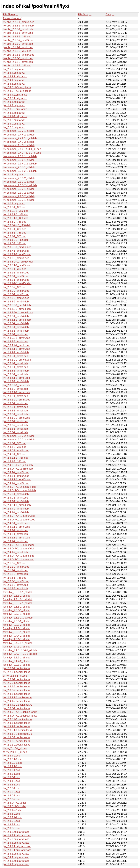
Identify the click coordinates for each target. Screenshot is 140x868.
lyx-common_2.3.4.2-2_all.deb (20, 164)
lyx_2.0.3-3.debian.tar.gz (17, 741)
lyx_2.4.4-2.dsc (11, 756)
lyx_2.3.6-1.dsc (11, 777)
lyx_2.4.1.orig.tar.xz (14, 80)
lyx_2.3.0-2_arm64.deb (16, 323)
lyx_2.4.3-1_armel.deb (15, 534)
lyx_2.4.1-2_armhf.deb (15, 541)
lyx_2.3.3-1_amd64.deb (16, 276)
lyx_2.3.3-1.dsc (11, 770)
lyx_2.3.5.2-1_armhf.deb (17, 338)
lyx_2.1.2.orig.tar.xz (14, 175)
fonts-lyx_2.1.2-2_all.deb (17, 661)
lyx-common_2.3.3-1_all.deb (19, 182)
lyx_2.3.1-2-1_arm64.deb (17, 360)
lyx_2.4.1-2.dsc (11, 781)
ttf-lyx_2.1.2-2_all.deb (15, 748)
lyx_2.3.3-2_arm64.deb (16, 302)
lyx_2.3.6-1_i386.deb (15, 229)
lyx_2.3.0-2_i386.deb (15, 243)
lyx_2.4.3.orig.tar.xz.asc (16, 861)
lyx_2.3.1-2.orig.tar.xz (15, 116)
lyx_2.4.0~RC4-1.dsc (15, 806)
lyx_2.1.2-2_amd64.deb (16, 567)
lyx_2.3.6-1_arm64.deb (16, 331)
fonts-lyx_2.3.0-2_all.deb (17, 621)
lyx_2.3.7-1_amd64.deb (16, 251)
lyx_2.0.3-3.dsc (11, 828)
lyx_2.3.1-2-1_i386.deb (16, 240)
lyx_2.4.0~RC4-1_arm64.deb (19, 516)
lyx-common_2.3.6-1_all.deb (19, 160)
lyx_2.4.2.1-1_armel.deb (16, 538)
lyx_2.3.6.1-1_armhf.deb (17, 349)
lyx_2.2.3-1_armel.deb (15, 429)
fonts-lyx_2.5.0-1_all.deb (17, 632)
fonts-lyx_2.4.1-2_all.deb (17, 647)
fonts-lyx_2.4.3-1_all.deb (17, 639)
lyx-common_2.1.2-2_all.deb (19, 436)
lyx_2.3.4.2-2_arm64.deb (17, 309)
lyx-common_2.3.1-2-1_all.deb (20, 185)
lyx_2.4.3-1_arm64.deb (16, 501)
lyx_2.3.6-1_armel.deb (15, 374)
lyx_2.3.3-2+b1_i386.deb (17, 225)
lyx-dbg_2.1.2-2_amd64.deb (19, 40)
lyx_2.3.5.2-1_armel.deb (16, 385)
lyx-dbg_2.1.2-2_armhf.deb (18, 47)
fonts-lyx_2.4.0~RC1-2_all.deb (20, 654)
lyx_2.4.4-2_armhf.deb (15, 530)
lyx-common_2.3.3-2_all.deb (19, 178)
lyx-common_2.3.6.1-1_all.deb (20, 156)
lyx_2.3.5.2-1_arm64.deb (17, 305)
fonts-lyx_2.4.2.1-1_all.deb (18, 643)
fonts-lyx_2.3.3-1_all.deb (17, 610)
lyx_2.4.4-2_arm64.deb (16, 509)
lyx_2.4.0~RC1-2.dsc (15, 803)
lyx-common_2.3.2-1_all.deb (19, 189)
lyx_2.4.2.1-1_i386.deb (16, 458)
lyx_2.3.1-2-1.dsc (13, 810)
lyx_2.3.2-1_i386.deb (15, 236)
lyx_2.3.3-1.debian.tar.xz (17, 723)
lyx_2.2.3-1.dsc (11, 788)
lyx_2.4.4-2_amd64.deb (16, 472)
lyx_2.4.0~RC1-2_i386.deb (18, 469)
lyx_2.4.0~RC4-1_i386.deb (18, 465)
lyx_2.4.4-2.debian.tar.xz (17, 687)
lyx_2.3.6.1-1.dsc (12, 759)
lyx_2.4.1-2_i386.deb (15, 461)
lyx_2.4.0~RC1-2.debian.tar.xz (20, 716)
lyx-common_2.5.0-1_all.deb (19, 131)
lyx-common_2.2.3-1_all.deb (19, 200)
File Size (83, 14)
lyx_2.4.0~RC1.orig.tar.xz (17, 91)
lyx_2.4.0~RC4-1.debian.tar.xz (20, 712)
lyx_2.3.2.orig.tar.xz (14, 120)
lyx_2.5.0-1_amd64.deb (16, 451)
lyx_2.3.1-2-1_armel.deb (17, 418)
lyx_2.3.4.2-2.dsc (12, 817)
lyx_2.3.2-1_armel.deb (15, 414)
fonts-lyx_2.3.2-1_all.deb (17, 614)
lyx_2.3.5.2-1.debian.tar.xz (18, 719)
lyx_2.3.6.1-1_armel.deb (16, 378)
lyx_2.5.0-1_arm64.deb (16, 494)
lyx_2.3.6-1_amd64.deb (16, 273)
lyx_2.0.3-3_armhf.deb (15, 585)
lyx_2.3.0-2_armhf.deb (15, 403)
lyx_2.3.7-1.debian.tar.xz (17, 679)
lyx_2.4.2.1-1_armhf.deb (17, 527)
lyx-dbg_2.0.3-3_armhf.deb (18, 58)
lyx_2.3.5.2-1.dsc (12, 763)
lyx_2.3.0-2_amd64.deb (16, 291)
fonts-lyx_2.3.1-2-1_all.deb (18, 618)
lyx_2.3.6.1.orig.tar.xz (15, 98)
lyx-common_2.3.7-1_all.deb (19, 167)
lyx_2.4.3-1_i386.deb (15, 454)
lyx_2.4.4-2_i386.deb (15, 447)
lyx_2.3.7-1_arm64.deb (16, 316)
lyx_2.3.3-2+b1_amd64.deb (18, 262)
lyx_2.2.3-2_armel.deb (15, 432)
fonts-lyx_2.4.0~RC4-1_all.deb (20, 650)
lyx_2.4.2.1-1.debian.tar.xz (18, 698)
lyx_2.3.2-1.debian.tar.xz (17, 726)
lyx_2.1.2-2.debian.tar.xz (17, 745)
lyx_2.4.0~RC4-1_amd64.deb (19, 490)
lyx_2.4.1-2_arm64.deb (16, 512)
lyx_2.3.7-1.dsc (11, 825)
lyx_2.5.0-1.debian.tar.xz (17, 683)
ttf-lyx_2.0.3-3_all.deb (15, 752)
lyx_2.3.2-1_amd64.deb (16, 280)
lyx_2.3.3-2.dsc (11, 814)
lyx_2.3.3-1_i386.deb (15, 233)
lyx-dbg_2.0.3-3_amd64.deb (19, 55)
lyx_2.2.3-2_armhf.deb (15, 421)
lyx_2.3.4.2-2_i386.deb (16, 214)
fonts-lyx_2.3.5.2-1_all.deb (18, 603)
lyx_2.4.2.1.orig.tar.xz (15, 77)
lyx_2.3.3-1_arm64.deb (16, 327)
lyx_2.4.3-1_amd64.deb (16, 476)
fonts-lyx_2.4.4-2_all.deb (17, 636)
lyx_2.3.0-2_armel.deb (15, 425)
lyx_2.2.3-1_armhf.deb (15, 407)
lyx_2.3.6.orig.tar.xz (14, 102)
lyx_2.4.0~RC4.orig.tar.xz (17, 87)
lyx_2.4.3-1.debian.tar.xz (17, 694)
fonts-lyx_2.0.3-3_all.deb (17, 665)
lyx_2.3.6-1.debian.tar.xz (17, 708)
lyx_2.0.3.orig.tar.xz (14, 204)
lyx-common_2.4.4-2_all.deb (19, 135)
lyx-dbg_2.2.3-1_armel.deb (18, 29)
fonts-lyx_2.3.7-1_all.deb (17, 658)
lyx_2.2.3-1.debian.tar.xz (17, 672)
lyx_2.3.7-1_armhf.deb (15, 334)
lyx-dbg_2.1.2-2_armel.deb (18, 44)
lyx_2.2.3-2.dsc (11, 799)
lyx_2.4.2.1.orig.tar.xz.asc (17, 846)
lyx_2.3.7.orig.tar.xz (14, 105)
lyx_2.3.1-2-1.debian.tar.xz (18, 734)
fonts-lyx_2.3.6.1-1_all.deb (18, 592)
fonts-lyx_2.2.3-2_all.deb (17, 625)
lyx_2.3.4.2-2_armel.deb (16, 392)
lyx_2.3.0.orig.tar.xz (14, 124)
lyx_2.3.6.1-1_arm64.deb (17, 320)
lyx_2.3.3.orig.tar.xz (14, 113)
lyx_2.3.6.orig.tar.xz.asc (16, 843)
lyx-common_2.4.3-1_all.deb (19, 145)
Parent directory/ (12, 18)
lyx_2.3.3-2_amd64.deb (16, 258)
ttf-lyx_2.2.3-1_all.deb (15, 676)
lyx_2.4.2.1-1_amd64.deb (17, 479)
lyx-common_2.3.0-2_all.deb (19, 193)
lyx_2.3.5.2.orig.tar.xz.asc (17, 836)
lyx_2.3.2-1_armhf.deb (15, 396)
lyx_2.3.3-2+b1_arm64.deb (18, 313)
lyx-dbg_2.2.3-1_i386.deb (17, 37)
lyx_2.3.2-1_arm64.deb (16, 352)
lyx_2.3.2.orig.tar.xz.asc (16, 832)
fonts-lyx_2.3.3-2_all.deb (17, 607)
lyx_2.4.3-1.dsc (11, 785)
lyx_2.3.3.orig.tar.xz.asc (16, 864)
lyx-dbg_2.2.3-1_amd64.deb (19, 22)
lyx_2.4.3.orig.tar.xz (14, 84)
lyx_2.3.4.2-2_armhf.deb (17, 345)
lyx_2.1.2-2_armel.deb (15, 574)
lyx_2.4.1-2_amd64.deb (16, 483)
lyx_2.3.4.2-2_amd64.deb (17, 254)
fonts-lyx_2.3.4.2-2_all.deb (18, 599)
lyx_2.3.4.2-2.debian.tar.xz (18, 705)
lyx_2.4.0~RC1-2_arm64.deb (19, 520)
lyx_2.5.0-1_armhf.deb (15, 498)
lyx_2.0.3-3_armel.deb (15, 589)
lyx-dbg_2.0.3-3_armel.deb (18, 62)
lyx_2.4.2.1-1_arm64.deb (17, 505)
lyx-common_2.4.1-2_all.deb (19, 142)
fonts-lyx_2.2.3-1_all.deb (17, 628)
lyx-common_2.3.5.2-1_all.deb (20, 171)
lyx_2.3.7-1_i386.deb (15, 207)
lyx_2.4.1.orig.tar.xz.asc (16, 854)
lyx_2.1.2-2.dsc (11, 792)
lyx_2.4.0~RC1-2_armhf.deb (19, 549)
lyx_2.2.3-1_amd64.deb (16, 294)
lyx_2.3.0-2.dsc (11, 821)
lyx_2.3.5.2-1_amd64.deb (17, 247)
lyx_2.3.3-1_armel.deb (15, 411)
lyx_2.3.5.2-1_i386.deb (16, 211)
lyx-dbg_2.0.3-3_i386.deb (17, 66)
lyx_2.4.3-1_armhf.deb (15, 523)
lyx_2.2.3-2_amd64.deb (16, 298)
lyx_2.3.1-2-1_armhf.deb (17, 400)
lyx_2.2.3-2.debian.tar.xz (17, 668)
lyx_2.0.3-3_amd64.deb (16, 581)
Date (108, 14)
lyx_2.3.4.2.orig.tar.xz (15, 95)
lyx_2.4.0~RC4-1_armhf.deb (19, 545)
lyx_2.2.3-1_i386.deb (15, 269)
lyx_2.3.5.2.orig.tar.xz (15, 109)
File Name (9, 14)
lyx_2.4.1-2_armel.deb (15, 552)
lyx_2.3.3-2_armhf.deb (15, 342)
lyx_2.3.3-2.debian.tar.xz (17, 690)
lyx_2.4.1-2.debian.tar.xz (17, 701)
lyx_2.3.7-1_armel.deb (15, 363)
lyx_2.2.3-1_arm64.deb (16, 371)
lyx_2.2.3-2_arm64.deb (16, 381)
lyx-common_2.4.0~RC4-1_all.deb (22, 149)
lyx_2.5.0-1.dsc (11, 796)
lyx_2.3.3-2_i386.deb (15, 222)
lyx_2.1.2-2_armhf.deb (15, 570)
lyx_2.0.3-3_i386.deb (15, 578)
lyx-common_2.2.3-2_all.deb (19, 196)
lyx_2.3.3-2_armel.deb (15, 389)
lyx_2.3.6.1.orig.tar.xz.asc (17, 850)
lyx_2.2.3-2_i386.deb (15, 287)
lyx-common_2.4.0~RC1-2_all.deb (22, 153)
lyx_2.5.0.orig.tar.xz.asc (16, 839)
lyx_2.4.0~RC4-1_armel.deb (19, 556)
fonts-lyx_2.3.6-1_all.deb (17, 596)
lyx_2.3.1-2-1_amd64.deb (17, 283)
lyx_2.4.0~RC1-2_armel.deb (19, 560)
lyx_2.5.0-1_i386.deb (15, 443)
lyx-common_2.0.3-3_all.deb (19, 440)
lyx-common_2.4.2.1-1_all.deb (20, 138)
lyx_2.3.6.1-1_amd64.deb (17, 265)
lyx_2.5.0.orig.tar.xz (14, 69)
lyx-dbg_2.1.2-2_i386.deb (17, 51)
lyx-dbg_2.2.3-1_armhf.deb (18, 33)
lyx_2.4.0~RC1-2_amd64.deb (19, 487)
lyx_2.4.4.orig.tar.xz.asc (16, 857)
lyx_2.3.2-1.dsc (11, 774)
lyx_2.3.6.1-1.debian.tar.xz (18, 730)
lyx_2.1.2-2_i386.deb (15, 563)
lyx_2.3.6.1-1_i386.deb (16, 218)
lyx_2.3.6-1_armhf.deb (15, 356)
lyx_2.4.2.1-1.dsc (12, 766)
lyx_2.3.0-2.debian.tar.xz (17, 737)
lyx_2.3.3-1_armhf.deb (15, 367)
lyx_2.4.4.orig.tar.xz (14, 73)
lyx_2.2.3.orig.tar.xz (14, 127)
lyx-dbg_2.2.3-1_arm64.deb (18, 26)
